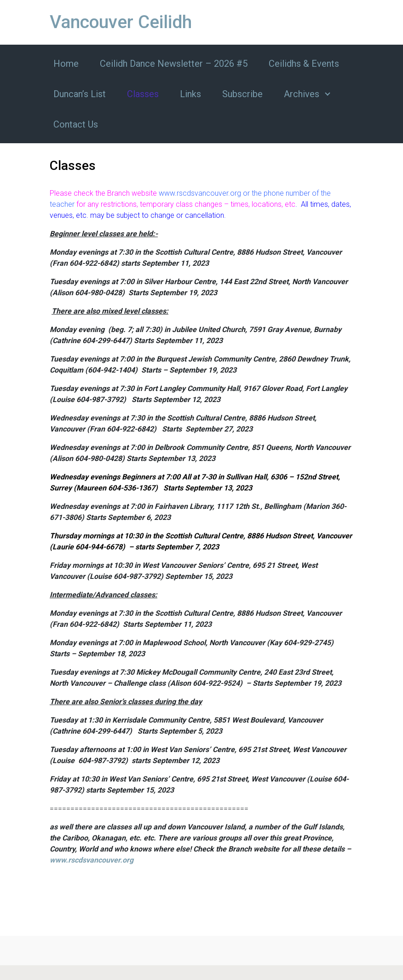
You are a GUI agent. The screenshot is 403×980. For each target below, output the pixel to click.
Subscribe (242, 94)
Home (66, 64)
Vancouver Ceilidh (121, 22)
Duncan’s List (80, 94)
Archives (302, 94)
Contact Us (76, 124)
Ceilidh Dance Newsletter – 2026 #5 (174, 64)
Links (190, 94)
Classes (143, 94)
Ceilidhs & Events (304, 64)
